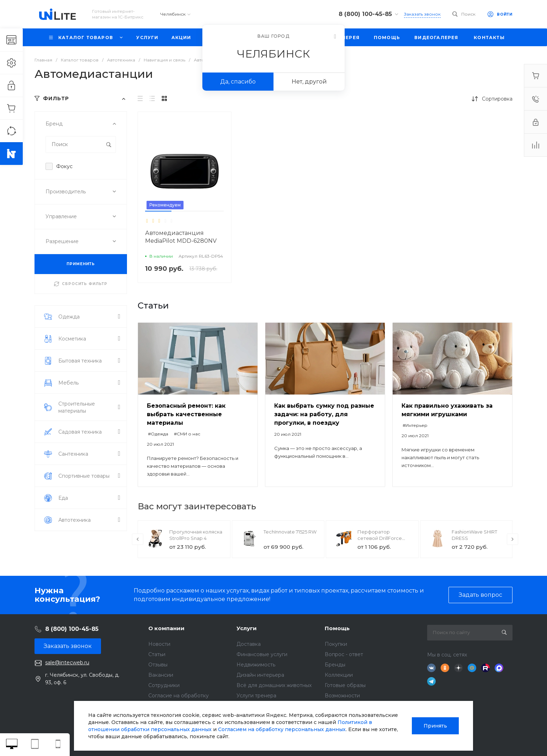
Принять (435, 726)
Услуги (247, 628)
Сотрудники (164, 685)
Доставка (249, 644)
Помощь (337, 628)
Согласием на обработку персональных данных (282, 729)
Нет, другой (309, 82)
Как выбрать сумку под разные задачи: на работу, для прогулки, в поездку (324, 414)
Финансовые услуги (262, 654)
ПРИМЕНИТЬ (81, 264)
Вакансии (161, 675)
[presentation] (138, 539)
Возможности (342, 696)
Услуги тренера (256, 696)
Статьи (157, 654)
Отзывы (158, 665)
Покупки (336, 644)
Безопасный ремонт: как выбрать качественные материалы (186, 414)
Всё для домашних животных (274, 685)
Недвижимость (256, 665)
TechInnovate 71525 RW (290, 532)
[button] (158, 211)
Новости (159, 644)
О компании (166, 628)
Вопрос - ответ (344, 654)
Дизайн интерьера (260, 675)
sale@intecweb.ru (67, 663)
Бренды (335, 665)
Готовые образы (345, 685)
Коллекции (339, 675)
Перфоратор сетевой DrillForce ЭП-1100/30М (380, 538)
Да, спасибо (238, 82)
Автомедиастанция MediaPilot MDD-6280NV (181, 237)
